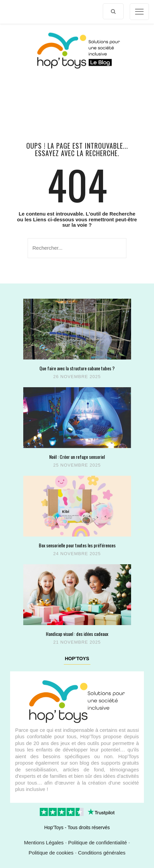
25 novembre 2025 (77, 465)
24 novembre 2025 (77, 554)
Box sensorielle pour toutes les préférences (77, 545)
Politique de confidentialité (97, 842)
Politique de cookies (51, 853)
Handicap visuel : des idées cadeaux (77, 634)
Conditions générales (102, 853)
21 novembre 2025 (77, 642)
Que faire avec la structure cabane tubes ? (77, 368)
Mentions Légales (44, 842)
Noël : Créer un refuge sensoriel (77, 457)
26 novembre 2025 (77, 377)
